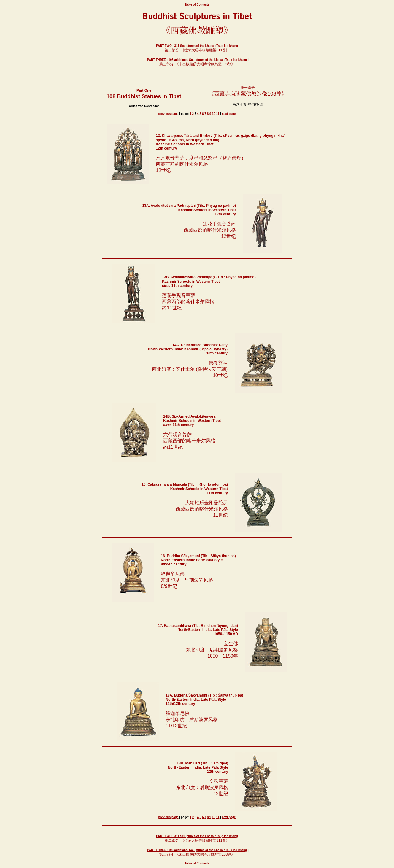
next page (229, 114)
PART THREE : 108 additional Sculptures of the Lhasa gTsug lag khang (197, 60)
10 (213, 114)
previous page (169, 114)
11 (218, 114)
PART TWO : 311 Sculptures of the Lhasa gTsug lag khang (197, 46)
